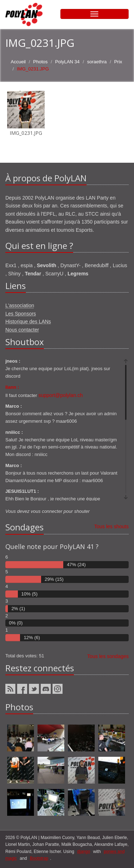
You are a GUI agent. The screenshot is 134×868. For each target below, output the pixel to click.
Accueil (18, 62)
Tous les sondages (108, 656)
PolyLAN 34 (67, 62)
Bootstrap (39, 858)
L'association (20, 305)
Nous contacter (22, 330)
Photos (40, 62)
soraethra (97, 62)
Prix (118, 62)
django (84, 852)
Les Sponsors (21, 314)
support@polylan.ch (61, 395)
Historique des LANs (28, 322)
